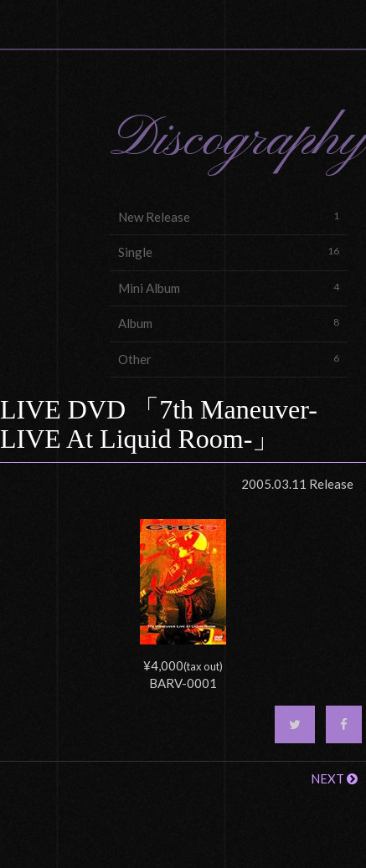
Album (229, 323)
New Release (229, 216)
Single (229, 252)
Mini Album (229, 288)
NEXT (334, 778)
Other (229, 359)
